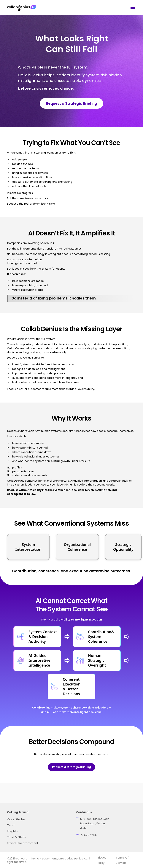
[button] (132, 7)
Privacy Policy (101, 860)
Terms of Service (122, 860)
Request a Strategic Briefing (71, 104)
